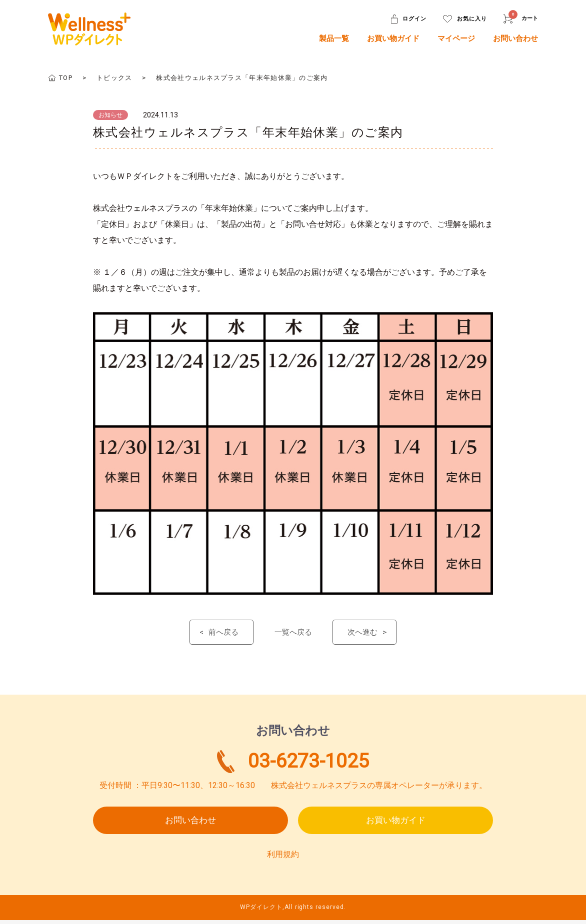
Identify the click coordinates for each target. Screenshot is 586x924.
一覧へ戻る (293, 633)
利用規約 (283, 858)
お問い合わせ (515, 38)
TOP (66, 78)
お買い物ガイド (393, 38)
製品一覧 (334, 38)
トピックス (114, 78)
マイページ (456, 38)
